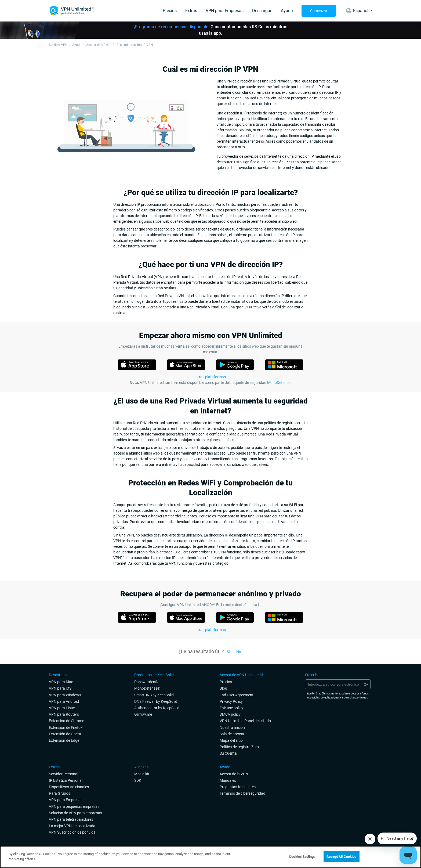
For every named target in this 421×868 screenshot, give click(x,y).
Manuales (228, 780)
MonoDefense (279, 383)
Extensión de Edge (64, 740)
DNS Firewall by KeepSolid (156, 701)
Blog (223, 688)
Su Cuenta (228, 753)
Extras (191, 11)
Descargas (262, 11)
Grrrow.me (143, 714)
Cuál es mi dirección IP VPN (133, 45)
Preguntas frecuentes (238, 787)
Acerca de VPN (97, 45)
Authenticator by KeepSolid (157, 708)
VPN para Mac (61, 682)
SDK (138, 780)
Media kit (142, 774)
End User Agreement (237, 695)
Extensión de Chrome (66, 721)
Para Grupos (59, 793)
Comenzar (319, 11)
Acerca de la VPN (234, 774)
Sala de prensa (232, 734)
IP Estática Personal (66, 780)
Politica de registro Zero (239, 747)
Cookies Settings (302, 857)
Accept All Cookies (341, 857)
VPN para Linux (62, 708)
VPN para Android (64, 701)
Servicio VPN (58, 45)
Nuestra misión (232, 727)
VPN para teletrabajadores (71, 819)
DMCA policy (230, 714)
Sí (228, 652)
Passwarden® (146, 682)
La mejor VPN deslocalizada (72, 826)
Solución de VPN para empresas (75, 813)
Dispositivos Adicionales (69, 787)
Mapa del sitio (231, 740)
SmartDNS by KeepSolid (154, 695)
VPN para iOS (60, 688)
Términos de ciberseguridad (242, 793)
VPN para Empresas (225, 11)
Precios (170, 11)
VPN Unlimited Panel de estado (245, 721)
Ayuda (287, 11)
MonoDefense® (147, 688)
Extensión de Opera (65, 734)
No (239, 652)
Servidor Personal (63, 774)
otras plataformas (211, 630)
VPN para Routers (64, 714)
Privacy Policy (231, 701)
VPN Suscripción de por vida (72, 832)
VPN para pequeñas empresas (74, 806)
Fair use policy (231, 708)
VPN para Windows (65, 695)
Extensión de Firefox (66, 727)
